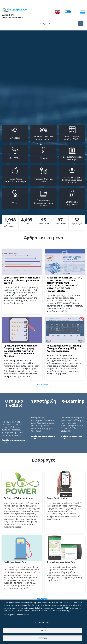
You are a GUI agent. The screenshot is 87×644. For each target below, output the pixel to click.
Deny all (42, 630)
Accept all (42, 638)
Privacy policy (10, 614)
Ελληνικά (68, 12)
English (58, 12)
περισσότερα (43, 385)
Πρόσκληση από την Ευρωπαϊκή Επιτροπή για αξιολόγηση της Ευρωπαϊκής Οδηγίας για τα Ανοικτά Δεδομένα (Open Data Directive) (20, 351)
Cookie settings (42, 622)
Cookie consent (23, 614)
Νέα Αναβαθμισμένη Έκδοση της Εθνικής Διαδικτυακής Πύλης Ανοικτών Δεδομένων (64, 348)
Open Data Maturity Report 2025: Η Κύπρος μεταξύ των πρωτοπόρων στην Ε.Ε (22, 280)
